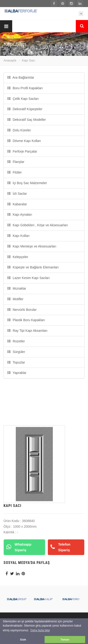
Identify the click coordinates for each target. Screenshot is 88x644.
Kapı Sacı (28, 60)
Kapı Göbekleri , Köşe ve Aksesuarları (38, 225)
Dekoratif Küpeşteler (25, 109)
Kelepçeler (18, 257)
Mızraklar (17, 288)
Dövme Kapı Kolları (24, 141)
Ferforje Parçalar (22, 151)
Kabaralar (17, 204)
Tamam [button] (65, 640)
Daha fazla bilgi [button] (40, 630)
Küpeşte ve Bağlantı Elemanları (33, 267)
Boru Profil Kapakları (25, 88)
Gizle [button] (23, 640)
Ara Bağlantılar (21, 77)
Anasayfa (10, 60)
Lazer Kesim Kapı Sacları (29, 278)
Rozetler (16, 341)
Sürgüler (16, 352)
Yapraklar (17, 373)
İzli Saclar (17, 194)
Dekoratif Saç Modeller (27, 120)
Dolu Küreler (19, 130)
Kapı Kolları (18, 236)
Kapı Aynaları (20, 215)
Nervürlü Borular (22, 310)
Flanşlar (16, 162)
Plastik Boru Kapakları (26, 320)
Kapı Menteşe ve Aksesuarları (32, 246)
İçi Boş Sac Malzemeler (27, 183)
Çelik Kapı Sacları (23, 99)
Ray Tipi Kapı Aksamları (27, 331)
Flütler (15, 172)
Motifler (15, 299)
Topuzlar (16, 362)
